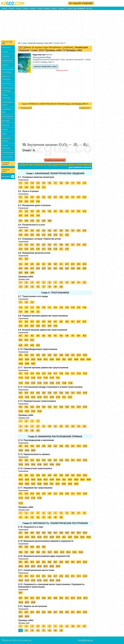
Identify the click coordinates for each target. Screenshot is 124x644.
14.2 (26, 446)
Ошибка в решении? (55, 160)
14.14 (27, 450)
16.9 (67, 475)
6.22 (61, 268)
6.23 (67, 268)
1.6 (50, 183)
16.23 (82, 480)
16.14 (27, 480)
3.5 (44, 211)
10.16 (39, 359)
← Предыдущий (25, 108)
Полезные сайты (6, 171)
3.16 (38, 215)
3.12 (84, 211)
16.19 (58, 480)
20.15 (33, 566)
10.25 (21, 364)
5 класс (26, 8)
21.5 (44, 576)
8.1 (21, 322)
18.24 (89, 537)
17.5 (44, 494)
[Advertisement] (59, 25)
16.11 (79, 475)
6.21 (55, 268)
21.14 (27, 580)
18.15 (33, 537)
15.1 (20, 460)
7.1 (21, 302)
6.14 (84, 264)
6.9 (55, 264)
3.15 (32, 215)
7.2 (26, 302)
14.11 (79, 446)
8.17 (44, 326)
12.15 (33, 397)
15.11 (79, 460)
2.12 (84, 197)
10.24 (89, 359)
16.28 (39, 484)
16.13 (21, 480)
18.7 (55, 533)
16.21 (70, 480)
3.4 (38, 211)
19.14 (68, 552)
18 (50, 287)
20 (61, 287)
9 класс (54, 8)
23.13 (21, 616)
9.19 (38, 345)
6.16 (26, 268)
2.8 (61, 197)
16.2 (26, 475)
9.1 (21, 336)
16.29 (46, 484)
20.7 (55, 562)
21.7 (55, 576)
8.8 (61, 322)
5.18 (50, 249)
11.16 (33, 378)
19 (55, 287)
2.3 (32, 197)
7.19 (32, 312)
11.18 (46, 378)
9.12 (84, 336)
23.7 (55, 612)
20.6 (50, 562)
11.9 (67, 373)
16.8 (61, 475)
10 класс (62, 8)
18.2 (26, 533)
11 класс (69, 8)
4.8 (61, 231)
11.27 (58, 383)
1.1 (21, 183)
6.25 (79, 268)
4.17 (44, 235)
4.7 (55, 231)
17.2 (26, 494)
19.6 (20, 552)
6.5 (32, 264)
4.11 (79, 231)
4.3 (32, 231)
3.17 (20, 221)
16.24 (89, 480)
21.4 (38, 576)
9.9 (67, 336)
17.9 (67, 494)
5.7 (55, 245)
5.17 (44, 249)
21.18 (52, 580)
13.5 (44, 407)
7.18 (26, 312)
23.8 (61, 612)
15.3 (32, 460)
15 (32, 287)
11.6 (50, 373)
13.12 (85, 407)
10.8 (61, 355)
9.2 (26, 336)
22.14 (21, 602)
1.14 (26, 187)
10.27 (33, 364)
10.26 (27, 364)
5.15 (32, 249)
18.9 (67, 533)
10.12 (85, 355)
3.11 (79, 211)
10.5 (44, 355)
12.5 (44, 393)
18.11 (79, 533)
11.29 (70, 383)
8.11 (79, 322)
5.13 (20, 249)
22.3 (26, 598)
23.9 (67, 612)
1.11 (79, 183)
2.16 (38, 201)
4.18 (50, 235)
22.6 (44, 598)
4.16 (38, 235)
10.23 (82, 359)
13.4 (38, 407)
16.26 (27, 484)
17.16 (39, 498)
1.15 (32, 187)
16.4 (38, 475)
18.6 (50, 533)
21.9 (67, 576)
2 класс (5, 8)
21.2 (26, 576)
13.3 (32, 407)
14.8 (61, 446)
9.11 (79, 336)
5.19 (55, 249)
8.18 (50, 326)
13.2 (26, 407)
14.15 (33, 450)
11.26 (52, 383)
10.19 (58, 359)
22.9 (61, 598)
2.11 (79, 197)
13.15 (33, 411)
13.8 (61, 407)
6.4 (26, 264)
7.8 (38, 307)
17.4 (38, 494)
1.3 (32, 183)
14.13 (21, 450)
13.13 (21, 411)
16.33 (70, 484)
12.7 (55, 393)
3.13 (20, 215)
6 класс (33, 8)
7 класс (40, 8)
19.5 (44, 547)
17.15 (33, 498)
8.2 (26, 322)
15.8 (61, 460)
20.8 (61, 562)
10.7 (55, 355)
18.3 (32, 533)
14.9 (67, 446)
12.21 (70, 397)
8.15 (32, 326)
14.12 (85, 446)
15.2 (26, 460)
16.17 (46, 480)
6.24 (73, 268)
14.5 (44, 446)
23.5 (44, 612)
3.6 (50, 211)
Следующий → (85, 108)
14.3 (32, 446)
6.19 (44, 268)
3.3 (32, 211)
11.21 (21, 383)
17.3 (32, 494)
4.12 (84, 231)
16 (38, 287)
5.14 (26, 249)
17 (44, 287)
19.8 (32, 552)
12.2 (26, 393)
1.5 (44, 183)
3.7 (55, 211)
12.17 (46, 397)
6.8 (50, 264)
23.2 (26, 612)
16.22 (76, 480)
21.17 (46, 580)
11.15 (27, 378)
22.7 (50, 598)
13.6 (50, 407)
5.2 (26, 245)
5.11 (79, 245)
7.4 (21, 307)
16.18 (52, 480)
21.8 (61, 576)
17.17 (21, 503)
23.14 (27, 616)
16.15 (33, 480)
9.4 (38, 336)
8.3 (32, 322)
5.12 (84, 245)
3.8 (61, 211)
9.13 (20, 340)
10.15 (33, 359)
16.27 (33, 484)
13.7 (55, 407)
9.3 (32, 336)
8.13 (20, 326)
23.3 (32, 612)
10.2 (26, 355)
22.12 (79, 598)
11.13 (85, 373)
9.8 (61, 336)
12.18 (52, 397)
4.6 (50, 231)
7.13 (67, 307)
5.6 (50, 245)
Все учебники (79, 8)
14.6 (50, 446)
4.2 (26, 231)
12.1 (20, 393)
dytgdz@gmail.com (85, 640)
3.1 (21, 211)
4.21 (67, 235)
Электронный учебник (42, 57)
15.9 (67, 460)
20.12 (85, 562)
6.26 (84, 268)
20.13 (21, 566)
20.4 (38, 562)
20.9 (67, 562)
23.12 (85, 612)
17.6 (50, 494)
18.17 (46, 537)
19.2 (26, 547)
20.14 (27, 566)
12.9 (67, 393)
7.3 (32, 302)
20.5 (44, 562)
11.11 (79, 373)
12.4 (38, 393)
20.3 (32, 562)
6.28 (26, 273)
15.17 (46, 464)
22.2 (20, 598)
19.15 (74, 552)
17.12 (85, 494)
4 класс (19, 8)
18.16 (39, 537)
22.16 (33, 602)
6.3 (21, 264)
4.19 (55, 235)
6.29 (32, 273)
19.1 (20, 547)
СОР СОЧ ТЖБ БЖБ (7, 43)
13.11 (79, 407)
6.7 (44, 264)
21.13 (21, 580)
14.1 (20, 446)
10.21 (70, 359)
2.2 (26, 197)
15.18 (52, 464)
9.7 (55, 336)
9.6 (50, 336)
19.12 (56, 552)
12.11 (79, 393)
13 (21, 287)
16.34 (76, 484)
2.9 (67, 197)
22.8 (55, 598)
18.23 (82, 537)
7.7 (32, 307)
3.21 (44, 221)
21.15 (33, 580)
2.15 (32, 201)
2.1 (21, 197)
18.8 (61, 533)
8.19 (55, 326)
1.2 (26, 183)
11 (79, 282)
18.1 (20, 533)
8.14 (26, 326)
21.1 (20, 576)
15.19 (58, 464)
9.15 (32, 340)
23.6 (50, 612)
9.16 (20, 345)
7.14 (73, 307)
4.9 (67, 231)
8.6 (50, 322)
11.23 (33, 383)
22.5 (38, 598)
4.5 (44, 231)
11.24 (39, 383)
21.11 (79, 576)
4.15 (32, 235)
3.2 (26, 211)
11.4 (38, 373)
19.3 (32, 547)
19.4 (38, 547)
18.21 (70, 537)
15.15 (33, 464)
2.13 (20, 201)
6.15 (20, 268)
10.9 (67, 355)
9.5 (44, 336)
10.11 (79, 355)
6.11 (67, 264)
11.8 (61, 373)
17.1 (20, 494)
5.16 (38, 249)
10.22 (76, 359)
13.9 (67, 407)
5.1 (21, 245)
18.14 (27, 537)
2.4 (38, 197)
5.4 (38, 245)
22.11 (73, 598)
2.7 (55, 197)
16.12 (85, 475)
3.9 (67, 211)
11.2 (26, 373)
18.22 (76, 537)
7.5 (26, 307)
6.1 (21, 259)
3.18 (26, 221)
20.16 (39, 566)
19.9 (38, 552)
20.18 (52, 566)
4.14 (26, 235)
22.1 (20, 593)
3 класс (12, 8)
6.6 (38, 264)
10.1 (20, 355)
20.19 (58, 566)
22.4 (32, 598)
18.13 (21, 537)
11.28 (64, 383)
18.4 (38, 533)
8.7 (55, 322)
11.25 (46, 383)
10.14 (27, 359)
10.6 (50, 355)
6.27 (20, 273)
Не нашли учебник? (81, 3)
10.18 (52, 359)
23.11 (79, 612)
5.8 (61, 245)
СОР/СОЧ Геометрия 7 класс (45, 67)
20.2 (26, 562)
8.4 (38, 322)
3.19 (32, 221)
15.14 (27, 464)
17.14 (27, 498)
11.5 (44, 373)
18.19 (58, 537)
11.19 (52, 378)
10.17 (46, 359)
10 (73, 282)
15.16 (39, 464)
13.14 (27, 411)
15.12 (85, 460)
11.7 (55, 373)
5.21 (67, 249)
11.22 (27, 383)
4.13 (20, 235)
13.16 (39, 411)
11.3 (32, 373)
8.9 (67, 322)
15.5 (44, 460)
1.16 (38, 187)
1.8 (61, 183)
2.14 (26, 201)
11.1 (20, 373)
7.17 (20, 312)
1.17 (44, 187)
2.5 (44, 197)
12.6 (50, 393)
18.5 (44, 533)
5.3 (32, 245)
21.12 (85, 576)
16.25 (21, 484)
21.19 (58, 580)
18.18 (52, 537)
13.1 (20, 407)
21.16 (39, 580)
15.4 (38, 460)
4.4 (38, 231)
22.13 (85, 598)
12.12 (85, 393)
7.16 (84, 307)
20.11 (79, 562)
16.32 (64, 484)
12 (84, 282)
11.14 (21, 378)
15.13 (21, 464)
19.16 (81, 552)
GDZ (13, 3)
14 (26, 287)
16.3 (32, 475)
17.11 (79, 494)
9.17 (26, 345)
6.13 (79, 264)
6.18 (38, 268)
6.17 (32, 268)
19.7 (26, 552)
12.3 (32, 393)
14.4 (38, 446)
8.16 (38, 326)
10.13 (21, 359)
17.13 (21, 498)
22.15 (27, 602)
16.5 (44, 475)
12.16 (39, 397)
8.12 (84, 322)
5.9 (67, 245)
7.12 (61, 307)
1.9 (67, 183)
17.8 (61, 494)
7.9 (44, 307)
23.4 (38, 612)
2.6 (50, 197)
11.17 (39, 378)
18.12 (85, 533)
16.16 (39, 480)
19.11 (50, 552)
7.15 (79, 307)
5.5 (44, 245)
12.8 (61, 393)
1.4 (38, 183)
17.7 (55, 494)
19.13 (62, 552)
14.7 (55, 446)
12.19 (58, 397)
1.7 (55, 183)
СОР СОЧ (89, 8)
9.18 (32, 345)
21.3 (32, 576)
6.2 (26, 259)
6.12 (73, 264)
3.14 (26, 215)
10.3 (32, 355)
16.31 (58, 484)
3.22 (50, 221)
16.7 (55, 475)
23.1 (20, 612)
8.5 (44, 322)
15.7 (55, 460)
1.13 (20, 187)
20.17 (46, 566)
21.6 (50, 576)
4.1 (21, 231)
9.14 (26, 340)
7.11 (55, 307)
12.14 (27, 397)
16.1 (20, 475)
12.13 (21, 397)
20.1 (20, 562)
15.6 (50, 460)
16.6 (50, 475)
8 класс (47, 8)
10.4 (38, 355)
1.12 (84, 183)
